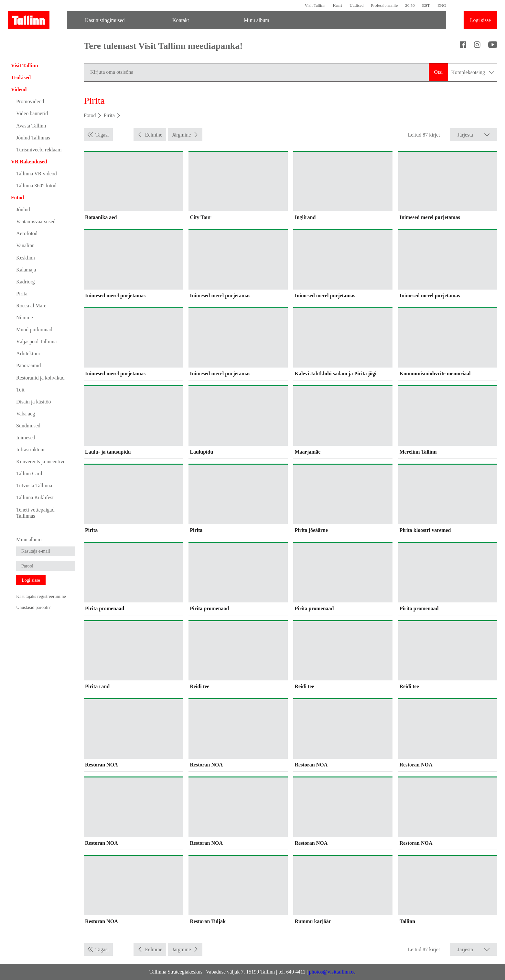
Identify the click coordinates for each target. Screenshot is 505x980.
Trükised (21, 77)
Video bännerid (32, 113)
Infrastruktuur (31, 450)
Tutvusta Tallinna (34, 485)
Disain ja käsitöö (34, 402)
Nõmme (25, 318)
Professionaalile (384, 5)
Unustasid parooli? (33, 607)
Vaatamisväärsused (36, 221)
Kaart (337, 5)
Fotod (17, 198)
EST (426, 5)
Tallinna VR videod (37, 174)
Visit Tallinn (315, 5)
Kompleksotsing (473, 72)
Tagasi (102, 135)
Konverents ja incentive (41, 462)
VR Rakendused (29, 162)
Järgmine (181, 135)
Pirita (22, 294)
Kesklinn (26, 258)
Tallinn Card (29, 473)
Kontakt (181, 20)
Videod (19, 89)
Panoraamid (28, 365)
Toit (20, 390)
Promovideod (30, 101)
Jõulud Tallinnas (33, 138)
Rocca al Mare (31, 306)
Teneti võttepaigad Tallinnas (35, 513)
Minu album (257, 20)
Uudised (356, 5)
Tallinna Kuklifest (35, 497)
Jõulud (23, 209)
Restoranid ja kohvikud (40, 378)
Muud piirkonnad (34, 330)
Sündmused (28, 426)
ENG (442, 5)
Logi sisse (480, 20)
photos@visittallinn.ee (332, 972)
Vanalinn (25, 245)
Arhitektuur (28, 353)
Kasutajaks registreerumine (41, 596)
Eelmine (154, 135)
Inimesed (26, 438)
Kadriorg (25, 282)
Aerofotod (27, 233)
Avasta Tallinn (31, 126)
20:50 (410, 5)
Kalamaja (26, 270)
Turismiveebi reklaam (39, 150)
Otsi (439, 72)
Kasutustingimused (105, 20)
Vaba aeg (26, 414)
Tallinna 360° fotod (36, 186)
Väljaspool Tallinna (36, 341)
